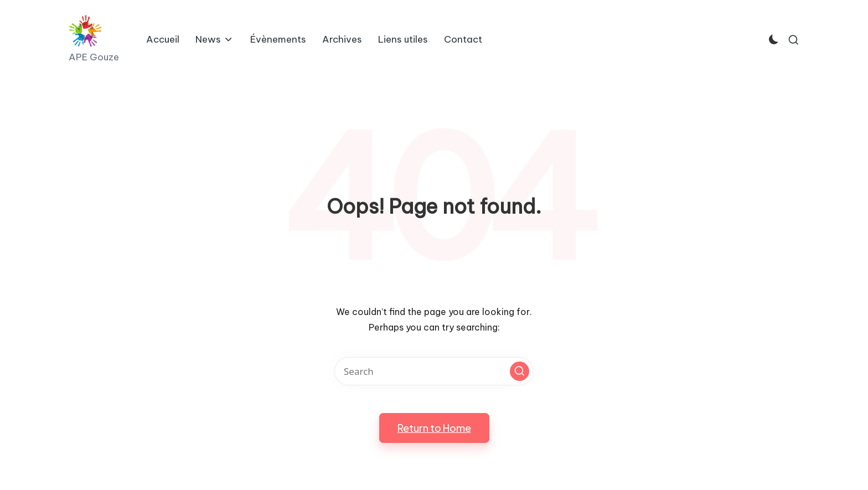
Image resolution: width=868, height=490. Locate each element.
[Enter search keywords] (434, 371)
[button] (520, 371)
